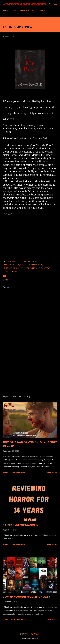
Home (5, 10)
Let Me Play (26, 268)
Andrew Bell (16, 261)
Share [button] (6, 280)
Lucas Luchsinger (11, 271)
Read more (52, 472)
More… (43, 10)
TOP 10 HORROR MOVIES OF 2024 (26, 597)
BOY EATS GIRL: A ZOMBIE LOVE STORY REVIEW (30, 444)
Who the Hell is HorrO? (24, 10)
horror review (35, 265)
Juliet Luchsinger (11, 268)
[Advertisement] (30, 370)
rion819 (36, 639)
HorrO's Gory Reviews (24, 4)
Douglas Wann (30, 261)
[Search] (50, 4)
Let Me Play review (41, 268)
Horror (24, 265)
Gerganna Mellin (11, 265)
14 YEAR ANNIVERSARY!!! (21, 525)
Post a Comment (19, 472)
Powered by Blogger (30, 634)
